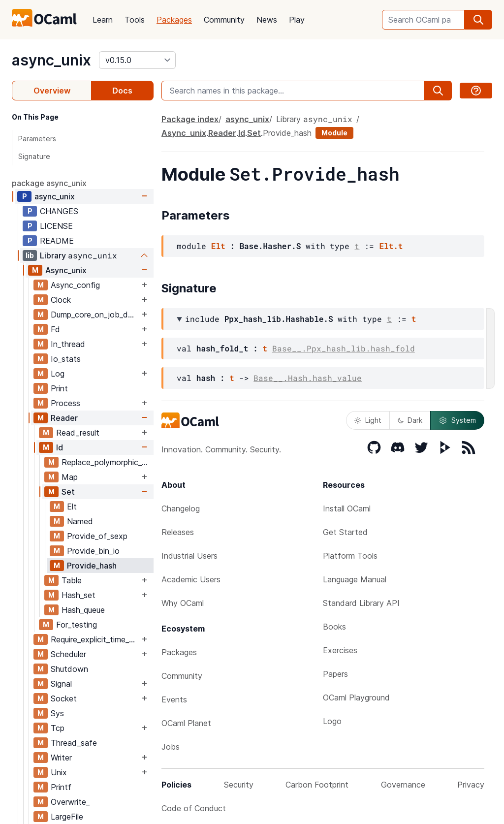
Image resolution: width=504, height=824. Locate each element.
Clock (61, 300)
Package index (190, 119)
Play (297, 20)
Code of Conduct (194, 808)
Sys (57, 713)
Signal (61, 684)
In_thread (68, 344)
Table (72, 580)
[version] (137, 60)
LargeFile (67, 817)
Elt (72, 507)
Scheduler (68, 654)
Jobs (171, 747)
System (457, 420)
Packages (174, 20)
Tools (135, 20)
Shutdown (69, 669)
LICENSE (56, 226)
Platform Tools (350, 556)
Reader (64, 418)
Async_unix (66, 270)
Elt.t (391, 246)
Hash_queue (83, 610)
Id (60, 447)
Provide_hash (92, 566)
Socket (64, 698)
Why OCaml (183, 603)
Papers (335, 674)
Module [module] (334, 133)
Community (224, 20)
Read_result (78, 433)
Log (58, 374)
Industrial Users (189, 556)
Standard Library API (361, 603)
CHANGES (59, 211)
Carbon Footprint (317, 785)
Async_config (75, 285)
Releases (178, 532)
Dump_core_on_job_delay (95, 315)
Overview (52, 91)
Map (70, 477)
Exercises (340, 650)
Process (65, 403)
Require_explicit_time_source (95, 639)
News (267, 20)
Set (68, 492)
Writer (61, 758)
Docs (122, 91)
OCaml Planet (186, 723)
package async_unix (49, 183)
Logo (332, 721)
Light (368, 420)
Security (239, 785)
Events (174, 699)
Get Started (345, 532)
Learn (103, 20)
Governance (403, 785)
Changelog (181, 508)
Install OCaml (347, 508)
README (57, 241)
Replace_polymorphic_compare (107, 462)
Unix (59, 772)
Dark (410, 420)
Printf (61, 787)
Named (80, 521)
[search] (478, 20)
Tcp (58, 728)
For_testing (77, 625)
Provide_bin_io (93, 551)
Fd (55, 329)
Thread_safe (74, 743)
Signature (34, 156)
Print (59, 388)
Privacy (471, 785)
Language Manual (355, 579)
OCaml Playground (356, 697)
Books (334, 627)
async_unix (51, 60)
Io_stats (66, 359)
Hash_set (79, 595)
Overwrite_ (70, 802)
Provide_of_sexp (97, 536)
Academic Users (191, 579)
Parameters (37, 139)
